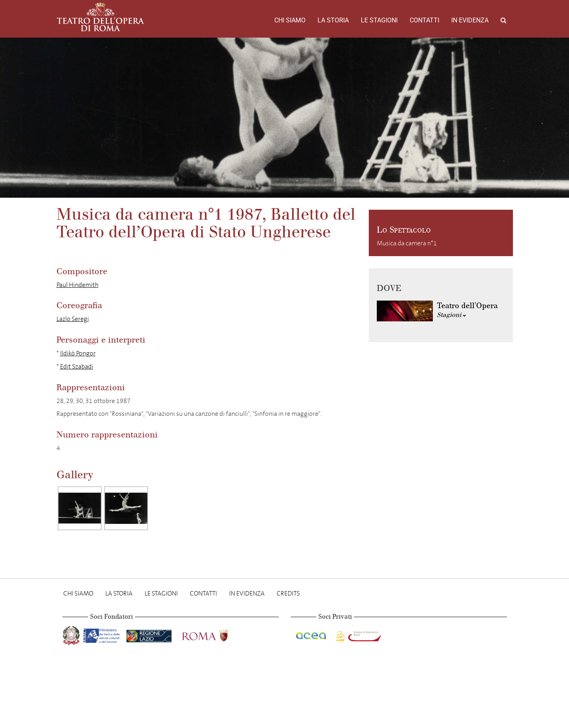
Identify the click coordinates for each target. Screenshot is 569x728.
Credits (288, 593)
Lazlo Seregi (73, 319)
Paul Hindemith (77, 285)
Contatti (424, 20)
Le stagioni (379, 20)
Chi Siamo (290, 20)
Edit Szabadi (77, 366)
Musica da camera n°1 (407, 243)
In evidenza (470, 20)
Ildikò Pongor (78, 353)
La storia (333, 20)
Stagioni (451, 315)
